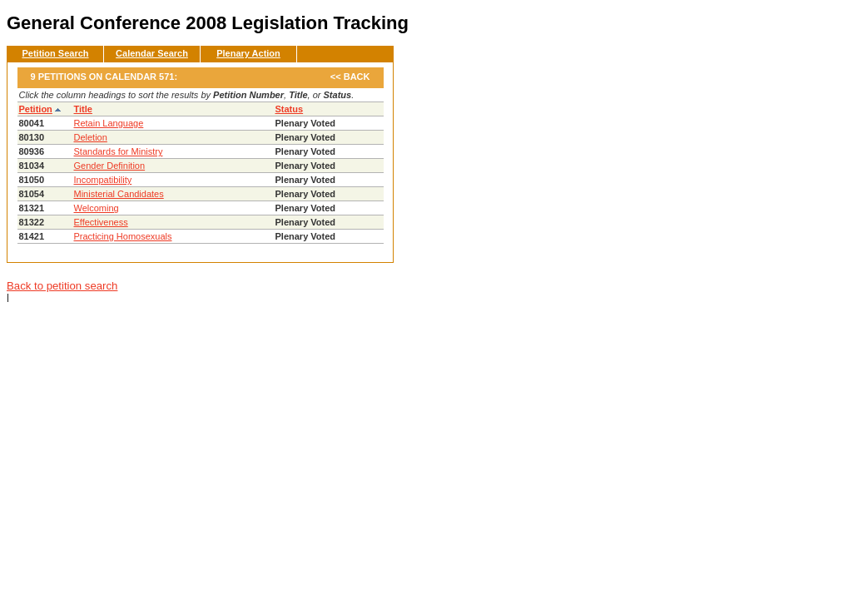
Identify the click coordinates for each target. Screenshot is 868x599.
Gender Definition (110, 166)
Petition (36, 109)
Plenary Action (248, 53)
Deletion (91, 137)
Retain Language (109, 123)
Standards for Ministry (119, 151)
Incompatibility (103, 180)
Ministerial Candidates (119, 194)
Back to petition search (62, 286)
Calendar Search (152, 53)
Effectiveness (101, 222)
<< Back (350, 77)
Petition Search (55, 53)
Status (290, 109)
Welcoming (97, 208)
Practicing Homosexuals (123, 236)
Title (83, 109)
